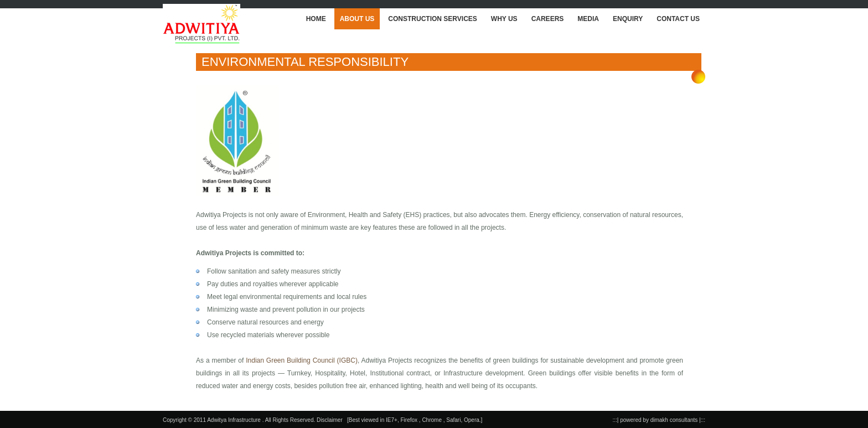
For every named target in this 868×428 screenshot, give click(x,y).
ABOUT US (357, 19)
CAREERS (548, 19)
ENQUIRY (628, 19)
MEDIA (588, 19)
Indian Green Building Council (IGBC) (302, 360)
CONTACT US (678, 19)
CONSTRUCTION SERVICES (432, 19)
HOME (316, 19)
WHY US (504, 19)
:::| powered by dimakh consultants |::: (659, 420)
